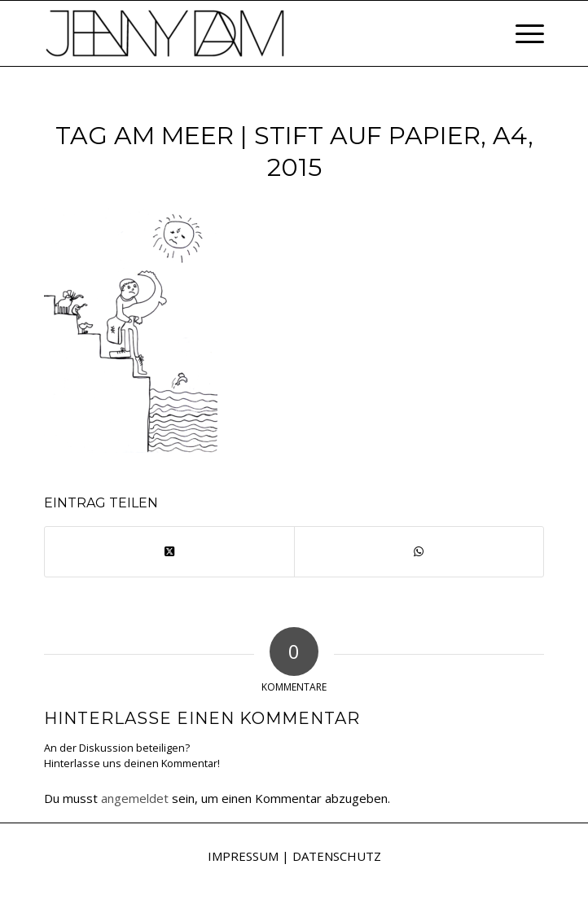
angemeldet (135, 798)
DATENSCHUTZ (337, 856)
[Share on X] (169, 551)
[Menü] (522, 33)
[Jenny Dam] (244, 33)
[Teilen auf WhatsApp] (419, 551)
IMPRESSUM (243, 856)
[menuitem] (522, 33)
